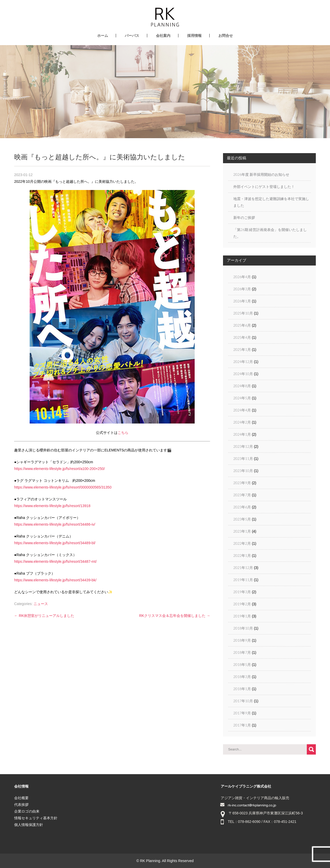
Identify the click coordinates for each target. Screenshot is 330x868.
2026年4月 (242, 277)
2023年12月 (243, 446)
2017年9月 (242, 713)
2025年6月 (242, 325)
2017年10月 (243, 701)
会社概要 (21, 798)
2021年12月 (243, 568)
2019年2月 (242, 604)
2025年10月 (243, 313)
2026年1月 (242, 301)
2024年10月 (243, 374)
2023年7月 (242, 495)
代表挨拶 (21, 805)
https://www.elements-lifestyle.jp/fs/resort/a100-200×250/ (59, 469)
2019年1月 (242, 616)
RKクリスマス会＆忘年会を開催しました (175, 616)
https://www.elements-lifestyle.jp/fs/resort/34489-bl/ (55, 543)
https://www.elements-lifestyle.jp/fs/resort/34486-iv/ (55, 524)
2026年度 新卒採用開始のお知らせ (261, 174)
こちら (123, 433)
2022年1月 (242, 555)
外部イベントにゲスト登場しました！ (264, 187)
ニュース (41, 604)
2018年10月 (243, 628)
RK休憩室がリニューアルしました (44, 616)
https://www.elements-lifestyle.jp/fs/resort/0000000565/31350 (63, 487)
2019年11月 (243, 580)
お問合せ (226, 36)
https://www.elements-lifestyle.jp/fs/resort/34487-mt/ (55, 561)
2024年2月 (242, 422)
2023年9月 (242, 483)
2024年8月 (242, 386)
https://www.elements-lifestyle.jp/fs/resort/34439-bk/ (55, 580)
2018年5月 (242, 664)
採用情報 (194, 36)
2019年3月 (242, 592)
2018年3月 (242, 677)
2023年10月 (243, 471)
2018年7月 (242, 652)
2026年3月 (242, 289)
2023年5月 (242, 519)
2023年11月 (243, 458)
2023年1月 (242, 531)
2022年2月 (242, 543)
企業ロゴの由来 (27, 811)
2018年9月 (242, 640)
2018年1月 (242, 689)
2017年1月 (242, 725)
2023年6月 (242, 507)
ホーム (103, 36)
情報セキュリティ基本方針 (36, 818)
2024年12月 (243, 362)
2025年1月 (242, 349)
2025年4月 (242, 337)
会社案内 (163, 36)
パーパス (132, 36)
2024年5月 (242, 398)
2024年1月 (242, 434)
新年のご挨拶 (244, 217)
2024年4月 (242, 410)
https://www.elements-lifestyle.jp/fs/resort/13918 (52, 506)
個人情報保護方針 (29, 825)
